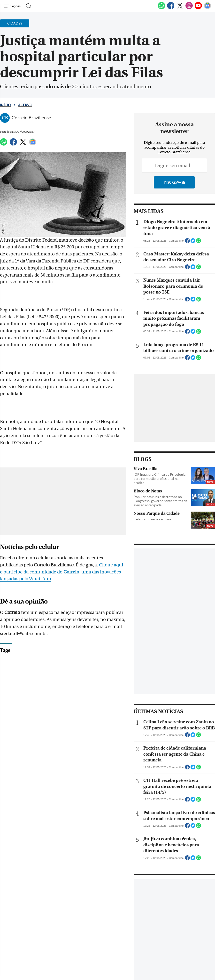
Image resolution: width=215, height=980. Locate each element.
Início (5, 105)
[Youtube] (198, 8)
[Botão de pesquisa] (27, 6)
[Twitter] (180, 8)
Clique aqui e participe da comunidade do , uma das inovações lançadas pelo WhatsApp (65, 564)
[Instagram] (189, 8)
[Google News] (207, 8)
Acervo (25, 105)
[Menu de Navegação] (13, 6)
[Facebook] (171, 8)
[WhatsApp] (161, 8)
